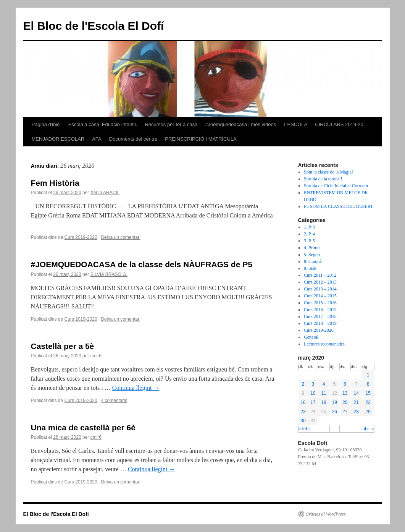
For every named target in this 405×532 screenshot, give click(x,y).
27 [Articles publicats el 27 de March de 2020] (345, 412)
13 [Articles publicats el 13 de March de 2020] (345, 393)
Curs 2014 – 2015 (320, 296)
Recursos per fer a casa (171, 124)
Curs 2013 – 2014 (320, 289)
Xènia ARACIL (105, 193)
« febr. (305, 429)
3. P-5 (309, 241)
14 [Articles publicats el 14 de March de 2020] (356, 393)
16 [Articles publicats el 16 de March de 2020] (303, 402)
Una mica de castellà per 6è (83, 427)
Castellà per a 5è (63, 346)
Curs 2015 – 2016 (320, 303)
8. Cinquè (313, 261)
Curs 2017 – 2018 (320, 316)
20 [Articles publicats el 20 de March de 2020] (345, 402)
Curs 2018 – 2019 (320, 323)
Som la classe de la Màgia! (328, 172)
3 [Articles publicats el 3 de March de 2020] (313, 384)
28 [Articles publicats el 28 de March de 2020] (356, 412)
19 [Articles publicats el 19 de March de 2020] (335, 402)
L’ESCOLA (295, 124)
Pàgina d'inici (46, 124)
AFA (97, 139)
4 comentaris (114, 401)
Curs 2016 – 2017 (320, 310)
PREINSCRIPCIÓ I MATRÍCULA (201, 139)
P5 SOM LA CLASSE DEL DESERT (338, 206)
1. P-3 (309, 227)
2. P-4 (309, 234)
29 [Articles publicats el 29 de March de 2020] (368, 412)
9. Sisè (310, 268)
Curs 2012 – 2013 (320, 282)
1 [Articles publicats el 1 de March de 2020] (368, 375)
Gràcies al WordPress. (326, 514)
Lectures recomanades (324, 344)
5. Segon (312, 255)
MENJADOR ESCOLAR (58, 139)
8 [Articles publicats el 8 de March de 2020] (368, 384)
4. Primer (312, 248)
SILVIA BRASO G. (109, 274)
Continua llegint (136, 388)
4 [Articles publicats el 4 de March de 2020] (324, 384)
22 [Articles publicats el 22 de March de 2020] (368, 402)
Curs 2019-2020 (81, 237)
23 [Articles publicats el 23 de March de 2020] (303, 412)
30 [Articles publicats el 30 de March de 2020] (303, 421)
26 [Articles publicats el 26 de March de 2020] (335, 412)
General (311, 337)
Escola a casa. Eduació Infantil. (103, 124)
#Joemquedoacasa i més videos (240, 124)
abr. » (368, 429)
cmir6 (96, 356)
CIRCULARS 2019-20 (339, 124)
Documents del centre (133, 139)
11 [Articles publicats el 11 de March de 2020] (324, 393)
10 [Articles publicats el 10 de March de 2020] (313, 393)
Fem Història (55, 183)
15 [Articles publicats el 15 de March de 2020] (368, 393)
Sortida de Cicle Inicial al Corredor (336, 186)
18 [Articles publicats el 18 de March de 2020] (324, 402)
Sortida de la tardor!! (323, 179)
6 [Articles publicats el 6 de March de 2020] (345, 384)
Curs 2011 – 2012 (320, 275)
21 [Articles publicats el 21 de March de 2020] (356, 402)
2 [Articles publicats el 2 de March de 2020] (303, 384)
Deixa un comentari (120, 237)
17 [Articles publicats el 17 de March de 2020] (313, 402)
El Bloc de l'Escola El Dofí (94, 26)
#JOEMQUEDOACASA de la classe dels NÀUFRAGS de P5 (142, 264)
